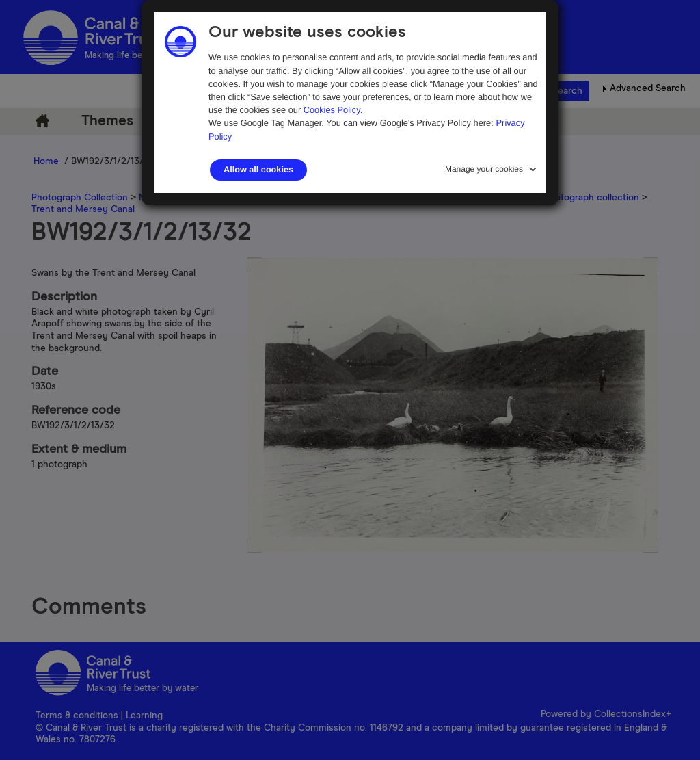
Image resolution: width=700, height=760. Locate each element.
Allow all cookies (258, 170)
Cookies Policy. (333, 110)
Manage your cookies (484, 169)
